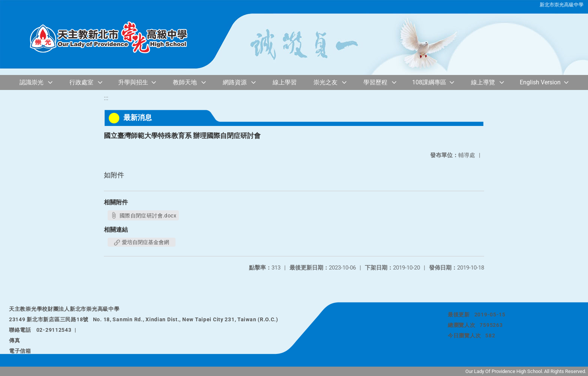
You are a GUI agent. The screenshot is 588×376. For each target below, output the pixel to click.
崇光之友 (325, 82)
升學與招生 (133, 82)
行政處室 (81, 82)
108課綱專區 (429, 82)
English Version (540, 82)
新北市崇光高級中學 (562, 5)
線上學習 (285, 82)
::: (106, 98)
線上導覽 (483, 82)
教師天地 (185, 82)
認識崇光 (31, 82)
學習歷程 (375, 82)
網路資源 (235, 82)
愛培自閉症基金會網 (142, 242)
